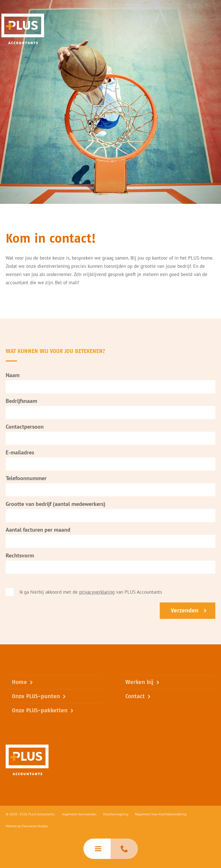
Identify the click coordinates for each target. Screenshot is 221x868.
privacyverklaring (97, 593)
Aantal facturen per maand (38, 531)
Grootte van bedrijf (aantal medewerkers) (56, 505)
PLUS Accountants (23, 29)
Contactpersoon (25, 428)
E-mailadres (20, 454)
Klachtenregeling (116, 814)
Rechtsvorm (20, 557)
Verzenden (185, 612)
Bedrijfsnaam (21, 402)
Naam (13, 377)
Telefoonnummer (26, 480)
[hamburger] (97, 849)
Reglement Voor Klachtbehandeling (161, 814)
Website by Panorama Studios (27, 826)
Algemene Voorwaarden (79, 814)
